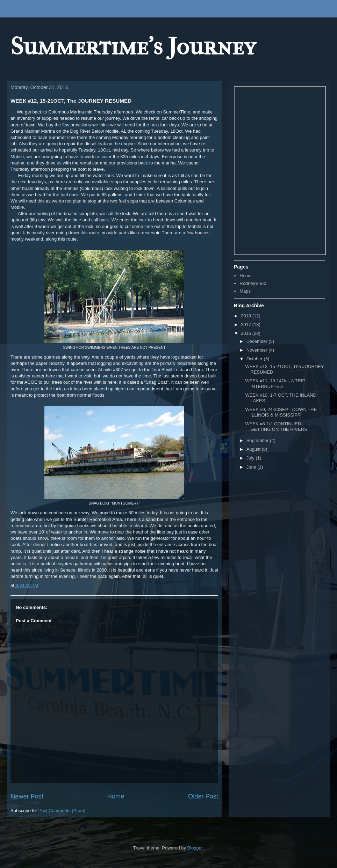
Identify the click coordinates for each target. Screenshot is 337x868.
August (254, 449)
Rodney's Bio (253, 283)
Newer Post (27, 796)
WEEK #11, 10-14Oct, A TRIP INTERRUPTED (275, 384)
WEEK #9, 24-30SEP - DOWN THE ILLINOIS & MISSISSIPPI (281, 412)
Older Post (203, 796)
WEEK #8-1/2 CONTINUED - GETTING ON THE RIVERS (276, 426)
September (258, 440)
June (252, 467)
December (258, 341)
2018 (247, 316)
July (251, 458)
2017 (247, 325)
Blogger (195, 848)
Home (116, 796)
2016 (247, 333)
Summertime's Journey (133, 46)
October (255, 359)
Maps (245, 291)
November (258, 350)
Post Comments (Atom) (62, 811)
